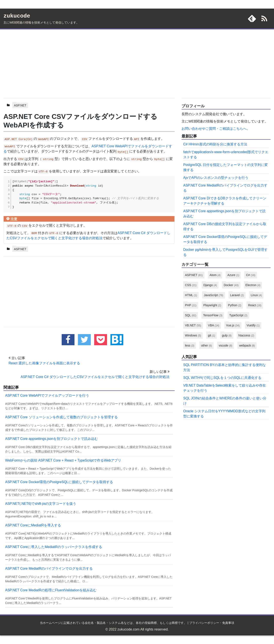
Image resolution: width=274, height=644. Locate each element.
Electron (253, 285)
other (206, 345)
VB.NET (193, 325)
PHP (191, 305)
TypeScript (238, 315)
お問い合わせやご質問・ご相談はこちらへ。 (216, 129)
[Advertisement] (89, 63)
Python (235, 305)
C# (251, 275)
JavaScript (214, 295)
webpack (247, 345)
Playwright (212, 305)
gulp (227, 335)
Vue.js (233, 325)
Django (210, 285)
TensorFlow (213, 315)
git (211, 335)
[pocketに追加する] (101, 340)
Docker (231, 285)
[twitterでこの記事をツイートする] (84, 340)
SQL (191, 315)
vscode (226, 345)
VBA (214, 325)
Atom (215, 275)
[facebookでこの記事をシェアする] (68, 340)
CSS (191, 285)
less (190, 345)
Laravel (237, 295)
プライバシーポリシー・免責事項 (212, 623)
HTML (191, 295)
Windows (193, 335)
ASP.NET (20, 105)
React (255, 305)
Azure (233, 275)
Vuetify (253, 325)
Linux (256, 295)
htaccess (246, 335)
